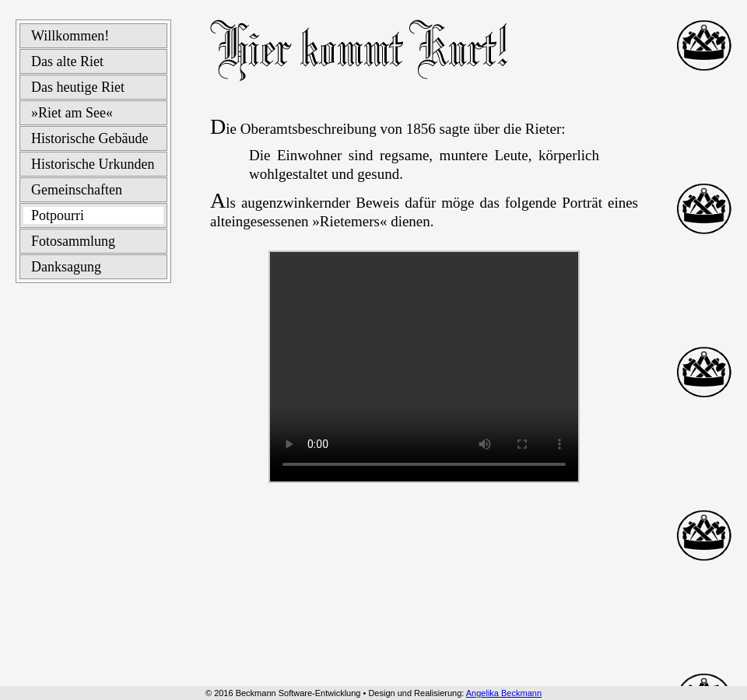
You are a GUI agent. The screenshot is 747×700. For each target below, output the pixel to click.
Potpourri (58, 215)
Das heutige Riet (78, 87)
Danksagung (66, 267)
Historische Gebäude (89, 138)
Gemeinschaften (77, 190)
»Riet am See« (72, 113)
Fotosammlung (73, 241)
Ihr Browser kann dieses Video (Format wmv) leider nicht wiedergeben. (424, 367)
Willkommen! (70, 36)
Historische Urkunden (93, 164)
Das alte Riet (67, 61)
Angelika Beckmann (504, 693)
